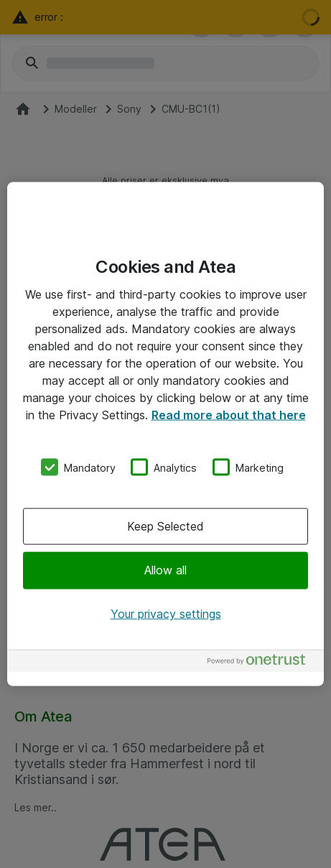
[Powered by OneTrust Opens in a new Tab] (262, 663)
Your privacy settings (166, 613)
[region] (165, 434)
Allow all (165, 570)
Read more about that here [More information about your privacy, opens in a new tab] (229, 414)
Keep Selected (165, 526)
